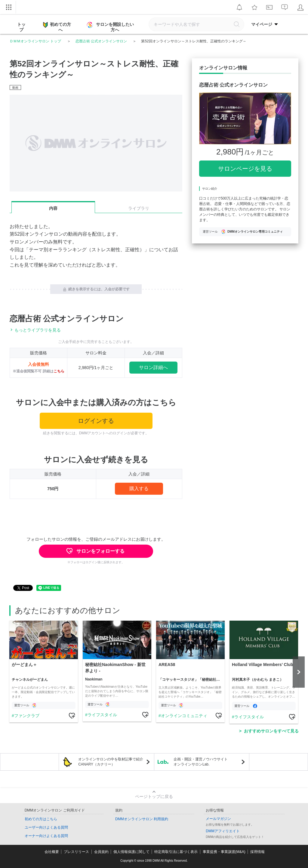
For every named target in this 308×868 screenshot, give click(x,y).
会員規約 (101, 852)
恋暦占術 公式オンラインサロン (101, 41)
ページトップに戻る (154, 796)
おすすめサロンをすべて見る (271, 731)
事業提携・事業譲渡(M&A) (224, 852)
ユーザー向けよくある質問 (46, 827)
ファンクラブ (27, 716)
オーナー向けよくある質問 (46, 836)
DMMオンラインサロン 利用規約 (142, 819)
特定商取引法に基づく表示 (176, 852)
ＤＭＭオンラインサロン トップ (35, 41)
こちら (59, 371)
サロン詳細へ (153, 367)
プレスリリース (76, 852)
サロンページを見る (245, 169)
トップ (21, 27)
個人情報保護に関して (131, 852)
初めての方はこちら (41, 819)
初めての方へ (57, 27)
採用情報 (257, 852)
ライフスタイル (102, 715)
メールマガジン (218, 819)
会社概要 (52, 852)
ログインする (96, 421)
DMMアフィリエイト (223, 831)
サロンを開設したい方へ (111, 27)
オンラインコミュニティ (184, 716)
